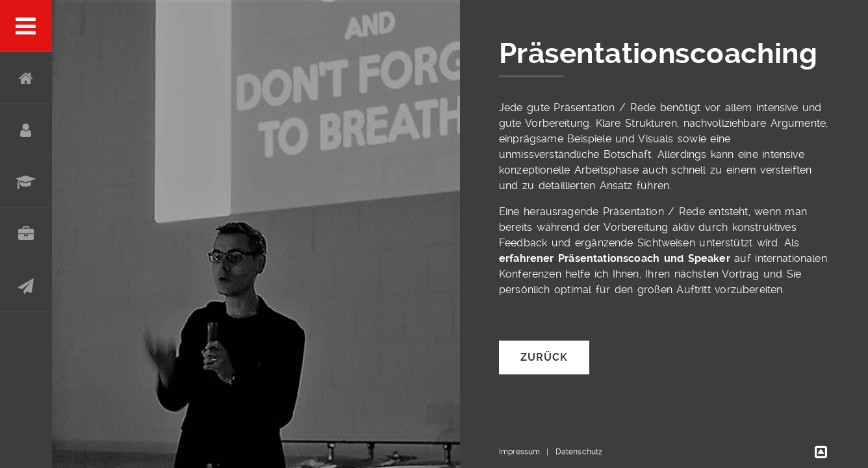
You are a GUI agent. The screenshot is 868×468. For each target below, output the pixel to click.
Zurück (544, 357)
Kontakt (26, 286)
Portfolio (26, 234)
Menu (26, 26)
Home (26, 78)
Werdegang (26, 182)
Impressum (519, 452)
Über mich (26, 130)
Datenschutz (579, 452)
